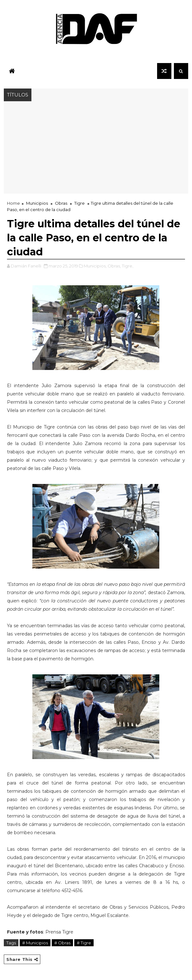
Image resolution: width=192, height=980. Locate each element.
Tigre (79, 203)
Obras (61, 203)
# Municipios (35, 943)
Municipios (37, 203)
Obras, (114, 266)
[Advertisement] (96, 149)
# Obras (62, 943)
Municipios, (95, 266)
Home (13, 203)
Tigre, (128, 266)
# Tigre (84, 943)
